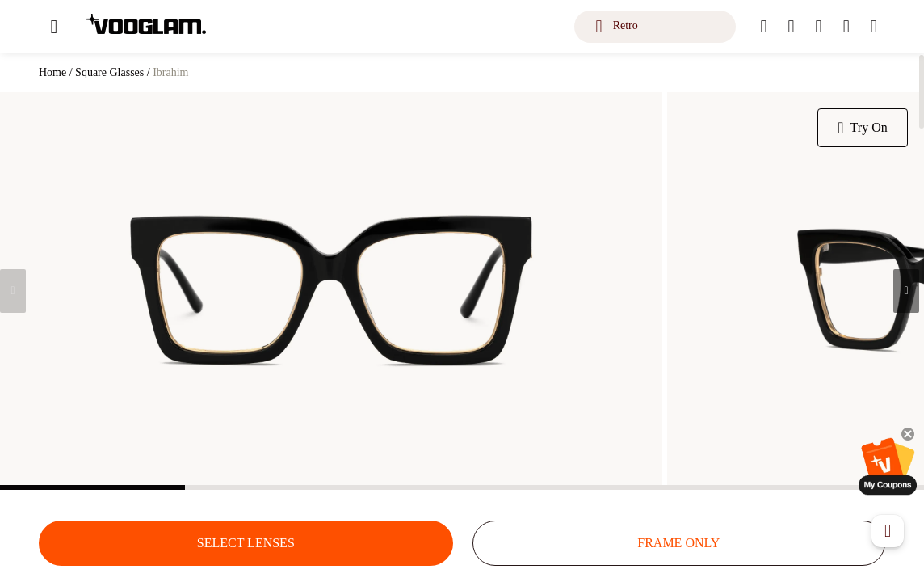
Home (52, 72)
